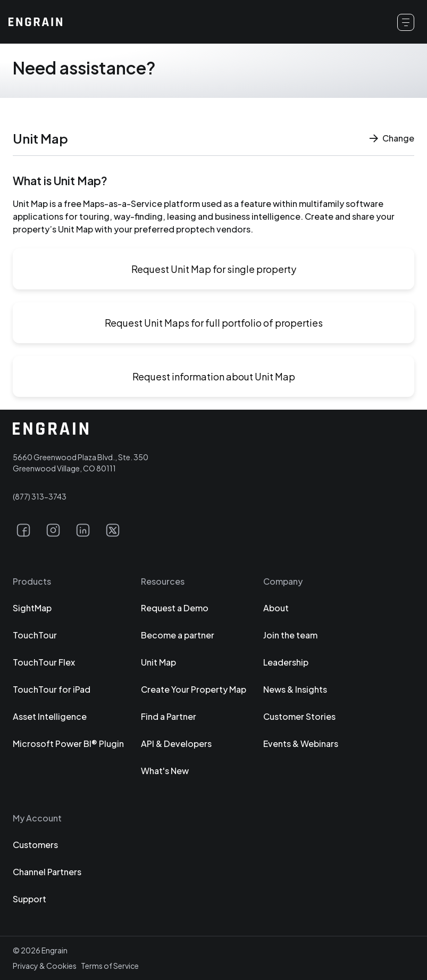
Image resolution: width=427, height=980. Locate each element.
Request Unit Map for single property (214, 269)
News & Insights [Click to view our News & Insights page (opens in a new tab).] (295, 689)
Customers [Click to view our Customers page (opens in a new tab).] (35, 845)
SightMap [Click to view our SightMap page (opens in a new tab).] (32, 608)
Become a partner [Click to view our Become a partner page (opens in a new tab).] (178, 635)
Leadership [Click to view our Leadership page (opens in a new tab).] (286, 662)
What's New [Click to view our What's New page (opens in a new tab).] (165, 771)
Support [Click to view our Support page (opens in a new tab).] (30, 899)
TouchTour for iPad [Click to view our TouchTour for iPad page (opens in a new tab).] (52, 689)
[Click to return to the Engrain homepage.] (35, 22)
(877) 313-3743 (40, 496)
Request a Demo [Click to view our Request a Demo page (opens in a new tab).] (175, 608)
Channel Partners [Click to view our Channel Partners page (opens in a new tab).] (47, 872)
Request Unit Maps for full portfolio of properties (214, 323)
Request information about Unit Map (214, 376)
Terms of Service (110, 966)
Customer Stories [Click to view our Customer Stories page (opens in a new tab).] (299, 716)
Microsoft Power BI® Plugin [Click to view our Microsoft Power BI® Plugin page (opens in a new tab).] (68, 744)
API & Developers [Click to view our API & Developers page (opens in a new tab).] (176, 744)
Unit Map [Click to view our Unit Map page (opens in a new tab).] (158, 662)
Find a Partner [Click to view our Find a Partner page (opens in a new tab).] (169, 716)
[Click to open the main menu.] (406, 22)
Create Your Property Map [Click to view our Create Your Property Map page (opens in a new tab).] (194, 689)
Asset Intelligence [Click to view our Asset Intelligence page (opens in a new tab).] (50, 716)
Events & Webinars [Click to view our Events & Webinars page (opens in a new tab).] (301, 744)
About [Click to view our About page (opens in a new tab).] (276, 608)
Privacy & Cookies (45, 966)
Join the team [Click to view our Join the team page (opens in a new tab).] (290, 635)
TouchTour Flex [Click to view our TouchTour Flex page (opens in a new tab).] (44, 662)
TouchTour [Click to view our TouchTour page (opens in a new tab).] (35, 635)
